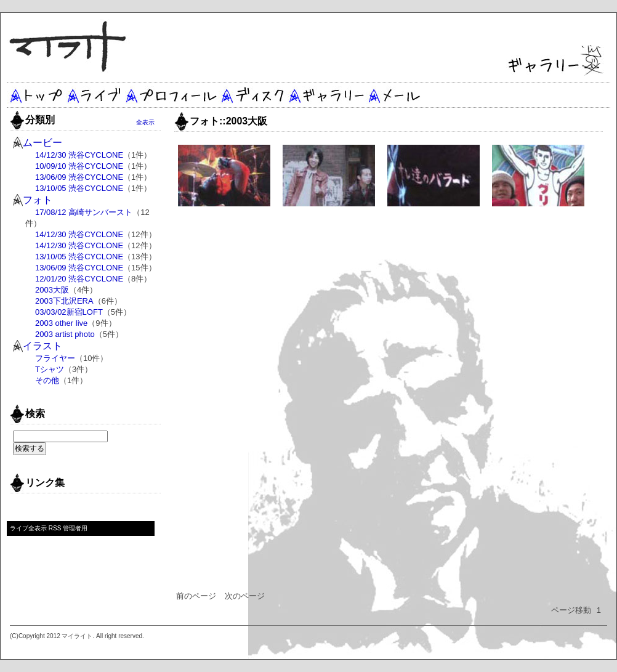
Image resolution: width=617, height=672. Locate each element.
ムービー (42, 143)
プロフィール (171, 95)
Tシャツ (50, 369)
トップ (36, 95)
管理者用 (75, 528)
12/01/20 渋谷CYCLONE (79, 279)
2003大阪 (52, 290)
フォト (38, 200)
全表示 (145, 122)
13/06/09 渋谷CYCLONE (79, 177)
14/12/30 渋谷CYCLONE (79, 155)
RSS (55, 528)
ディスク (253, 95)
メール (395, 95)
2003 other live (61, 323)
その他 (47, 380)
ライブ (95, 95)
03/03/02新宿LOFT (69, 312)
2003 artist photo (65, 334)
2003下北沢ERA (64, 301)
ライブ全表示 (28, 528)
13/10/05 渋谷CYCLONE (79, 188)
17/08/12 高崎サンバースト (84, 212)
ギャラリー (325, 95)
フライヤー (55, 358)
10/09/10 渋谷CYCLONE (79, 166)
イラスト (42, 346)
